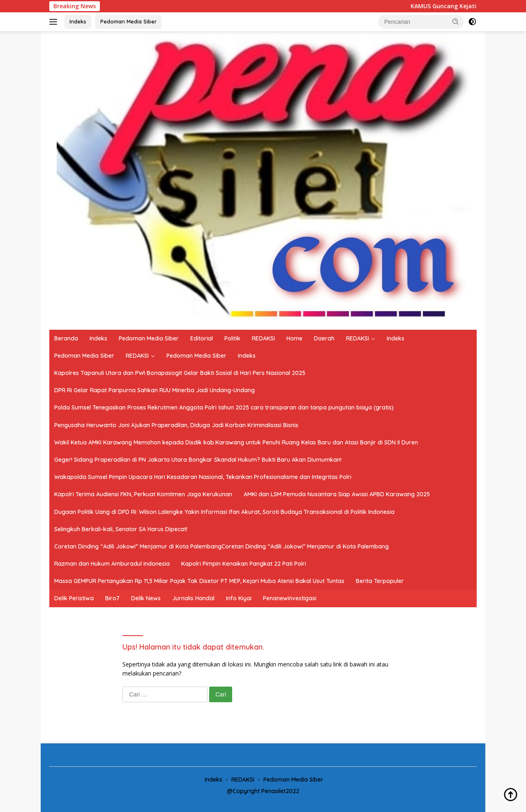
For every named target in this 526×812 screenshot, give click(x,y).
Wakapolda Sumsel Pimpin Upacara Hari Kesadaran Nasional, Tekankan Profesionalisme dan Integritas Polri (203, 477)
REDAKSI (263, 338)
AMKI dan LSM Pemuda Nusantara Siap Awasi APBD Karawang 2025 (337, 494)
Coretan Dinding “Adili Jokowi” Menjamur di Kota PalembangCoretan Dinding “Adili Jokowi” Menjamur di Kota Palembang (221, 546)
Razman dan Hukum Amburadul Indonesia (112, 564)
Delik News (146, 598)
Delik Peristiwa (74, 598)
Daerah (324, 338)
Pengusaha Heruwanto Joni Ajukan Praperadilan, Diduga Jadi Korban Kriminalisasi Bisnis (176, 425)
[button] (456, 21)
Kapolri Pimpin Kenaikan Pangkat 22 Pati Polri (244, 564)
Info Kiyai (239, 598)
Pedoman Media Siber (128, 21)
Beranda (66, 338)
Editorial (202, 338)
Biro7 (112, 598)
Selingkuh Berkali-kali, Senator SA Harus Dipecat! (121, 529)
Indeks (78, 21)
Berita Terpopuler (380, 581)
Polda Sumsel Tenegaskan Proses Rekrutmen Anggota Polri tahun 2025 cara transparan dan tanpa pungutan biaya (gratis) (224, 407)
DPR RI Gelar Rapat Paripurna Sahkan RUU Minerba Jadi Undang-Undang (155, 390)
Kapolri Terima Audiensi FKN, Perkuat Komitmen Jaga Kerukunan (143, 494)
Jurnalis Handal (193, 598)
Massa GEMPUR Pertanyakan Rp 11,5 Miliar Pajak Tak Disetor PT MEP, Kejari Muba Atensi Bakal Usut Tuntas (199, 581)
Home (294, 338)
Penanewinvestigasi (290, 598)
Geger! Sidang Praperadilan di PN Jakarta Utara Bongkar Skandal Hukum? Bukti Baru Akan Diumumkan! (198, 460)
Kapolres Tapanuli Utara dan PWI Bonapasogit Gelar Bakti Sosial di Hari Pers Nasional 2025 (180, 373)
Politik (232, 338)
